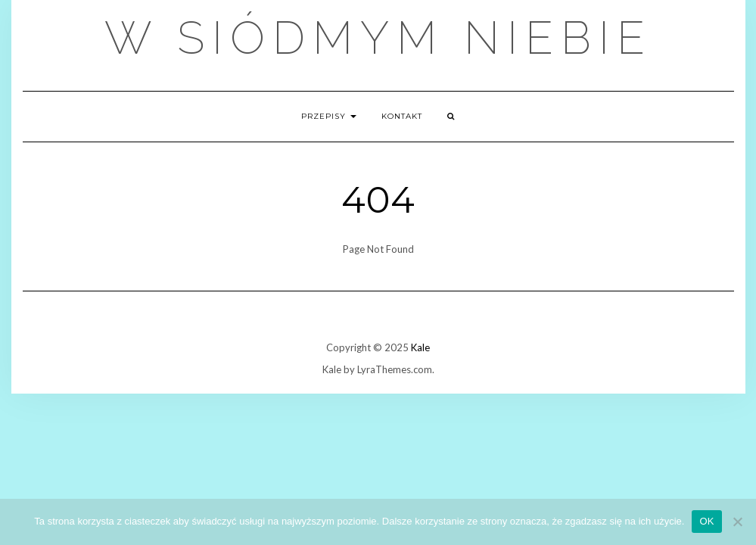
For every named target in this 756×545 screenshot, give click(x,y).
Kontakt (402, 116)
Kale (420, 347)
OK (706, 521)
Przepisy (329, 116)
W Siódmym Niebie (378, 38)
